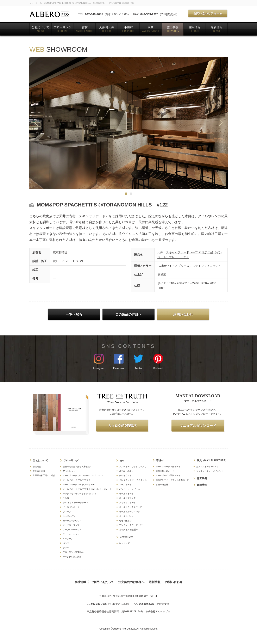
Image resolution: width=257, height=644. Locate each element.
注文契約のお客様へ (131, 582)
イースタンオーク (71, 507)
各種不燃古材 (125, 521)
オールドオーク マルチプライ (77, 480)
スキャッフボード (127, 503)
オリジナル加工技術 (72, 557)
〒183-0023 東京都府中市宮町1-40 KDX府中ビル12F (129, 596)
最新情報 (217, 29)
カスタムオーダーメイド (208, 467)
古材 (85, 29)
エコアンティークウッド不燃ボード (172, 480)
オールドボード (126, 494)
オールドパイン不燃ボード (168, 475)
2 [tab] (131, 194)
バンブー (67, 543)
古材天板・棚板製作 (128, 530)
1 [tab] (126, 194)
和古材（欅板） (126, 471)
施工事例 (173, 29)
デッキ (66, 548)
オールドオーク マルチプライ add (79, 485)
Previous (36, 123)
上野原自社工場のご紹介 (44, 475)
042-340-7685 (94, 14)
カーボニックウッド (72, 521)
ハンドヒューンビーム (130, 489)
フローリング (63, 29)
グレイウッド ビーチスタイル (133, 480)
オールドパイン (126, 516)
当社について (40, 29)
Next (221, 123)
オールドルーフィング (130, 512)
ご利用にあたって (102, 582)
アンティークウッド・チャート (134, 525)
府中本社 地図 (39, 471)
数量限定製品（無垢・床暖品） (77, 467)
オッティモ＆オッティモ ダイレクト (80, 494)
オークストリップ (71, 525)
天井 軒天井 (107, 29)
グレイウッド (125, 475)
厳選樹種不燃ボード (165, 471)
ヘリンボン (68, 539)
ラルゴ (66, 498)
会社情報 (80, 582)
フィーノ (67, 512)
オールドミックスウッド (131, 507)
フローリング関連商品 (73, 552)
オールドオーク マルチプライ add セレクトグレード (87, 489)
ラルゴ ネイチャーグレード (76, 503)
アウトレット (69, 471)
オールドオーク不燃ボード (168, 467)
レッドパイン (69, 516)
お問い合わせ (174, 582)
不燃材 (129, 29)
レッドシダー (125, 543)
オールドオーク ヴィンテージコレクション (83, 475)
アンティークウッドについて (133, 467)
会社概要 (37, 467)
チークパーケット (71, 534)
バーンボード (125, 485)
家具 (151, 29)
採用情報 (195, 29)
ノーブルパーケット (72, 530)
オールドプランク (127, 498)
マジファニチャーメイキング (210, 471)
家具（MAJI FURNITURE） (212, 460)
